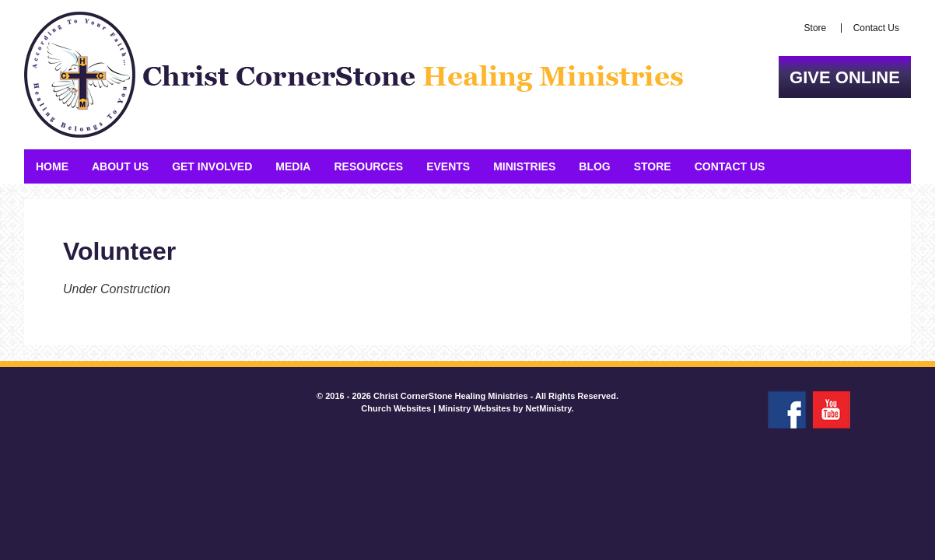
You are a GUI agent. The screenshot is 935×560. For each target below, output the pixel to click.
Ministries (524, 166)
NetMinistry (548, 408)
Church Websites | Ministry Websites (437, 408)
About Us (120, 166)
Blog (594, 166)
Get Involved (212, 166)
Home (52, 166)
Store (816, 28)
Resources (368, 166)
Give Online (845, 77)
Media (293, 166)
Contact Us (876, 28)
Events (448, 166)
